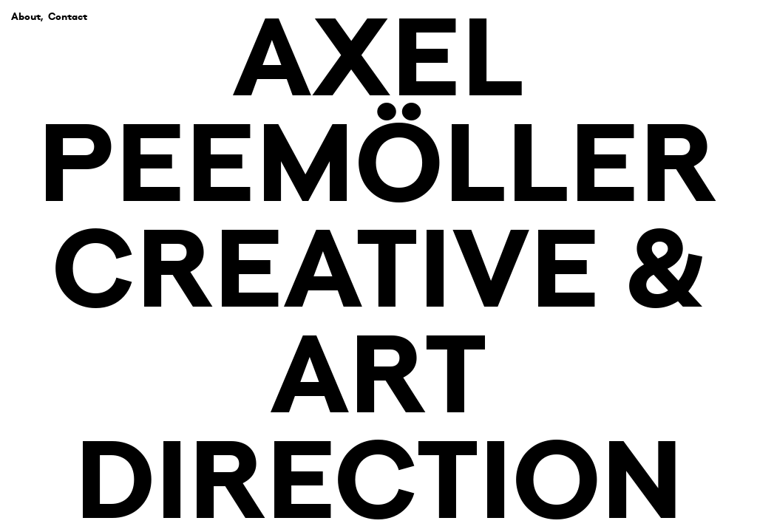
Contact (68, 16)
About (26, 16)
